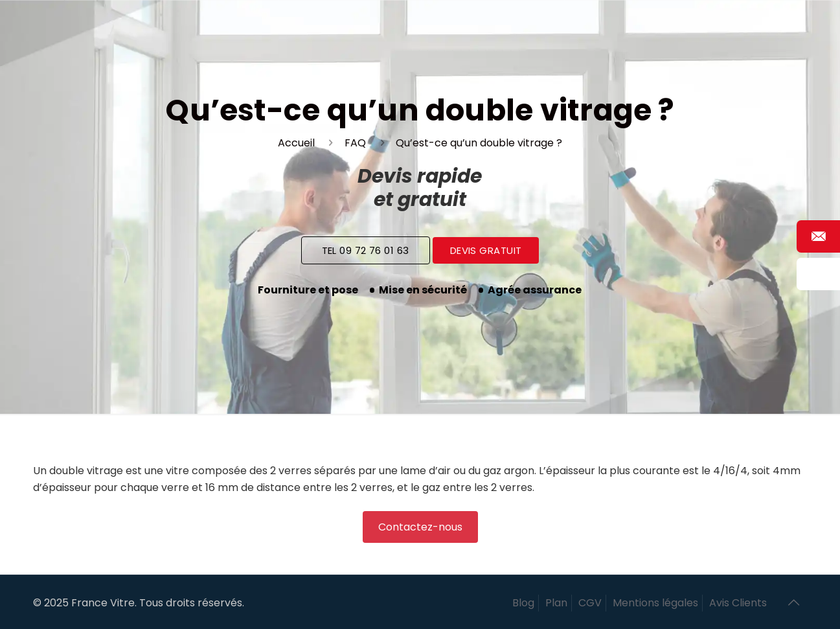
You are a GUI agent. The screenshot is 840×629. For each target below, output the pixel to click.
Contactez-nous (420, 527)
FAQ (355, 143)
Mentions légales (655, 603)
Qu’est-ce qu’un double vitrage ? (479, 143)
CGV (590, 603)
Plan (556, 603)
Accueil (296, 143)
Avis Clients (738, 603)
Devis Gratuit (486, 250)
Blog (523, 603)
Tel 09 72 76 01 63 (366, 250)
